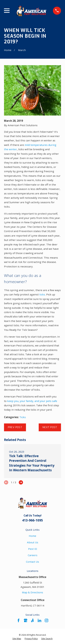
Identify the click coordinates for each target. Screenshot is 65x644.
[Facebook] (19, 620)
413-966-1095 (32, 520)
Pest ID (33, 549)
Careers (33, 555)
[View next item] (21, 482)
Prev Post (15, 427)
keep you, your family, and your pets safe (32, 401)
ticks (42, 294)
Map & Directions (32, 592)
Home (32, 536)
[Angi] (32, 620)
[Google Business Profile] (26, 620)
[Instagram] (46, 620)
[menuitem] (17, 639)
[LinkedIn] (39, 620)
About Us (33, 542)
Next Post (50, 427)
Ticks (23, 417)
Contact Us (32, 562)
